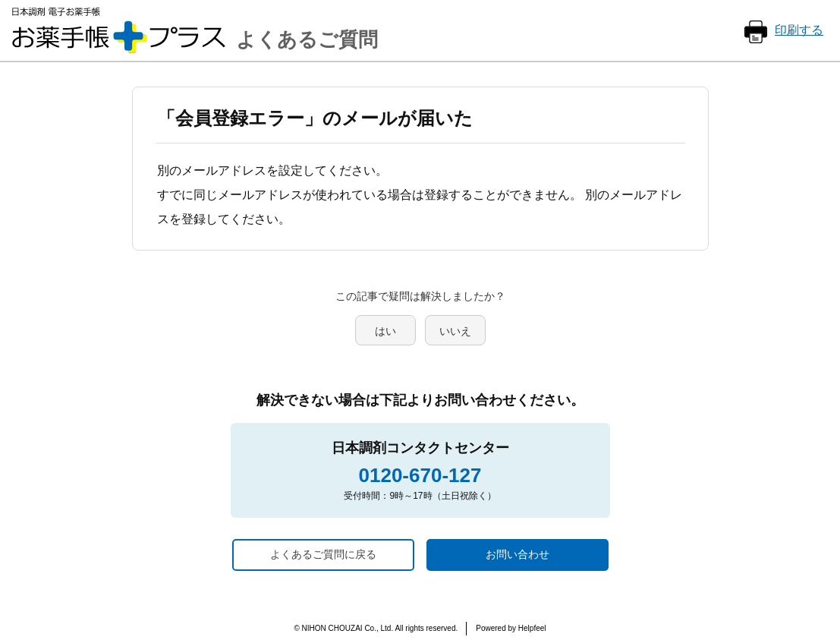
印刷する (799, 30)
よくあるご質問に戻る (323, 554)
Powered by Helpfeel (511, 628)
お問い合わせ (518, 554)
